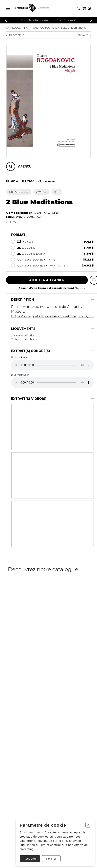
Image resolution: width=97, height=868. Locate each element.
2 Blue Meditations (73, 28)
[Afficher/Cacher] (92, 300)
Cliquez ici (80, 288)
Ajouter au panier (47, 280)
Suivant (84, 35)
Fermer (51, 859)
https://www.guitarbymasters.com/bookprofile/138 (52, 316)
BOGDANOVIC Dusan (44, 213)
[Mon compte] (89, 8)
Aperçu (25, 166)
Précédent (15, 35)
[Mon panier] (84, 8)
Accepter (30, 859)
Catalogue (13, 28)
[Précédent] (6, 20)
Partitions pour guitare (41, 28)
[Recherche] (78, 8)
